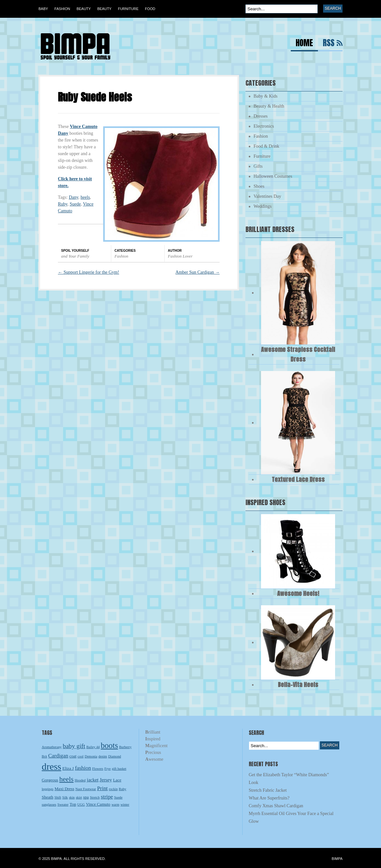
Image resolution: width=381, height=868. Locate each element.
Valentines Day (267, 196)
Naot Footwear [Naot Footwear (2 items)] (86, 789)
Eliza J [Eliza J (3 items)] (68, 768)
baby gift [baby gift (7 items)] (74, 746)
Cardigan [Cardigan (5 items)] (58, 756)
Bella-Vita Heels (298, 685)
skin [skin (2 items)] (72, 797)
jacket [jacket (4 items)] (93, 780)
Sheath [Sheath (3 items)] (48, 797)
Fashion (62, 9)
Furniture (128, 9)
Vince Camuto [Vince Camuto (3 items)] (98, 804)
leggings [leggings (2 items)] (48, 789)
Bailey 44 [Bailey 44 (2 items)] (93, 747)
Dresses (261, 116)
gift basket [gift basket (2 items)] (119, 769)
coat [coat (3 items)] (73, 756)
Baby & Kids (266, 96)
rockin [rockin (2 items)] (113, 789)
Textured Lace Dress (298, 479)
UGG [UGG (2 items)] (81, 804)
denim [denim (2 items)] (103, 756)
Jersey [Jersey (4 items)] (106, 780)
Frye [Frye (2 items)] (108, 769)
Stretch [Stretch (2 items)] (95, 797)
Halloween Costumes (273, 176)
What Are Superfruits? (269, 798)
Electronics (264, 126)
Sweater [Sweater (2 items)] (63, 804)
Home (304, 44)
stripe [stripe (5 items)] (107, 797)
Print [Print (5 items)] (102, 788)
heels (85, 197)
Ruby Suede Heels (95, 97)
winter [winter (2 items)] (125, 804)
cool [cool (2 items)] (81, 756)
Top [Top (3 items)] (73, 804)
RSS (329, 44)
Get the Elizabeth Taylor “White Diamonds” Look (289, 779)
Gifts (258, 166)
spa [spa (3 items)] (86, 797)
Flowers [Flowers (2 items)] (98, 769)
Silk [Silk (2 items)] (65, 797)
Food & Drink (266, 146)
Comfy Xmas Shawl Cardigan (276, 806)
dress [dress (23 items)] (51, 767)
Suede (75, 204)
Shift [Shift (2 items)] (58, 797)
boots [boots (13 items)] (109, 745)
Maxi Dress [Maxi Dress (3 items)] (65, 789)
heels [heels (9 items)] (66, 779)
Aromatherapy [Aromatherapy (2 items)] (52, 747)
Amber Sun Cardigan (198, 272)
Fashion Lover (180, 256)
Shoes (259, 186)
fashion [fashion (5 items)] (83, 768)
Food (150, 9)
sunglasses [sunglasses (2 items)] (49, 804)
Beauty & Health (269, 106)
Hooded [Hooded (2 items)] (80, 780)
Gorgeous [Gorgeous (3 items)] (50, 780)
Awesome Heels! (298, 593)
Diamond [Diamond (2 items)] (114, 756)
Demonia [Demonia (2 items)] (91, 756)
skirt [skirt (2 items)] (79, 797)
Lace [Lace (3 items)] (117, 780)
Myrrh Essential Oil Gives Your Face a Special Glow (291, 817)
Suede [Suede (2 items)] (118, 797)
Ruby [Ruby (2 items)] (122, 789)
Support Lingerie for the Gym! (88, 272)
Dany (74, 197)
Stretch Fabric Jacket (268, 790)
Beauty (84, 9)
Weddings (263, 206)
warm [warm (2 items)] (115, 804)
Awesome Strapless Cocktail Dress (298, 354)
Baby (43, 9)
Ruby (63, 204)
